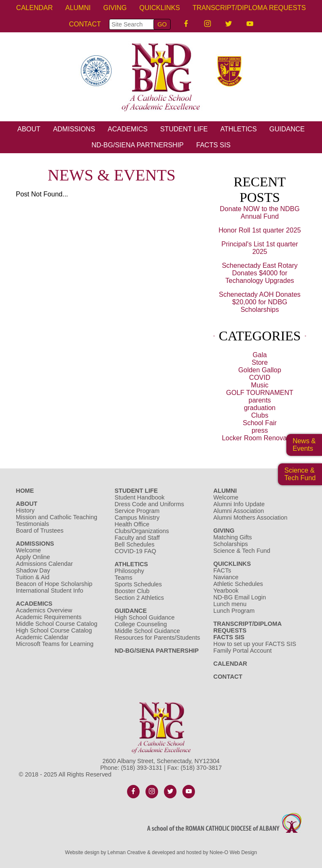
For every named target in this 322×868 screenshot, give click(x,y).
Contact (85, 24)
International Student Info (50, 591)
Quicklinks (160, 8)
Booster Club (132, 591)
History (25, 510)
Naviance (226, 577)
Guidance (287, 129)
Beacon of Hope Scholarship (54, 584)
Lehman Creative (126, 852)
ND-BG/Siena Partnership (138, 145)
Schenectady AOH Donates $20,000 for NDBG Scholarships (260, 302)
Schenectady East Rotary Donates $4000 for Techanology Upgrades (260, 273)
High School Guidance (145, 617)
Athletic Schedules (238, 584)
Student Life (184, 129)
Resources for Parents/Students (157, 638)
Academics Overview (44, 610)
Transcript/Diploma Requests (249, 8)
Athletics (238, 129)
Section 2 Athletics (139, 598)
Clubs (260, 415)
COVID (260, 378)
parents (260, 400)
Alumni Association (239, 511)
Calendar (35, 8)
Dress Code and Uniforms (149, 504)
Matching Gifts (233, 537)
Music (260, 385)
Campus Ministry (137, 518)
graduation (260, 408)
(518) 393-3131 (142, 768)
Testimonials (32, 524)
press (260, 430)
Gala (260, 355)
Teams (123, 578)
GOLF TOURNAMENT (260, 393)
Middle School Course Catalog (57, 624)
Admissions (74, 129)
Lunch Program (234, 611)
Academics (128, 129)
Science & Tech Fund (242, 551)
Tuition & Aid (33, 577)
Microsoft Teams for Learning (55, 644)
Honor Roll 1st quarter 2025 (260, 230)
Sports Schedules (138, 584)
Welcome (29, 550)
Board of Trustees (40, 531)
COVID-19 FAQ (135, 551)
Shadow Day (33, 570)
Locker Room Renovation (260, 438)
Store (260, 362)
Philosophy (129, 571)
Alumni (78, 8)
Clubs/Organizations (142, 531)
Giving (115, 8)
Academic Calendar (42, 637)
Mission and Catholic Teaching (57, 517)
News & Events (304, 445)
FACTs (222, 570)
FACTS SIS (213, 145)
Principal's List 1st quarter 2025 (260, 248)
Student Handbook (139, 497)
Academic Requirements (49, 617)
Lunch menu (230, 604)
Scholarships (231, 544)
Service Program (137, 511)
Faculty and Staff (137, 538)
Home (25, 491)
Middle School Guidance (147, 631)
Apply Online (33, 557)
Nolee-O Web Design (233, 852)
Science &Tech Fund (300, 474)
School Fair (260, 423)
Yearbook (226, 591)
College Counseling (141, 624)
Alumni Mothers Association (251, 518)
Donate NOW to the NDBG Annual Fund (260, 213)
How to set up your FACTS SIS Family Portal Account (255, 647)
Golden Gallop (260, 370)
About (29, 129)
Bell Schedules (134, 544)
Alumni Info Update (239, 504)
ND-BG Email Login (240, 597)
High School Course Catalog (54, 630)
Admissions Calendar (44, 564)
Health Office (132, 524)
